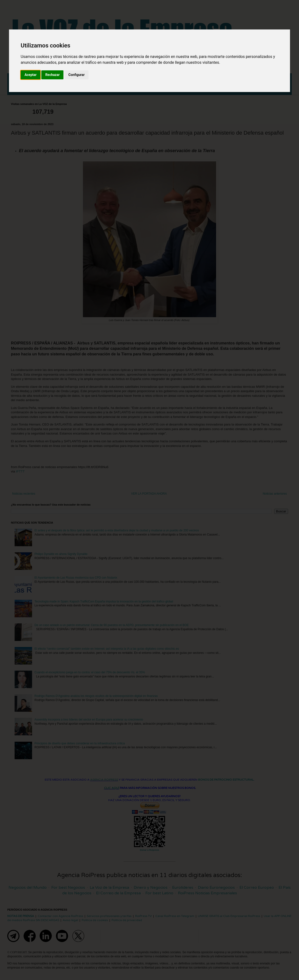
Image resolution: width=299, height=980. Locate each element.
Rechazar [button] (52, 75)
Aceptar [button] (31, 75)
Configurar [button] (76, 75)
